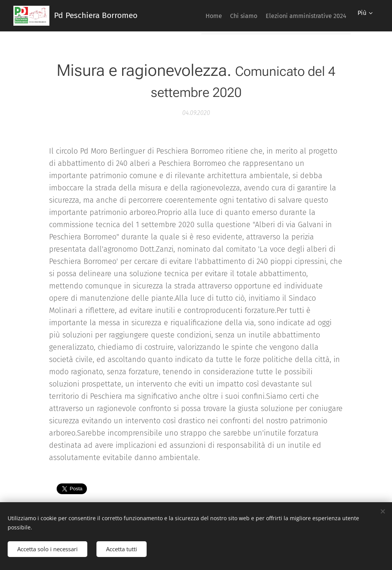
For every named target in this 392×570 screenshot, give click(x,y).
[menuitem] (200, 16)
